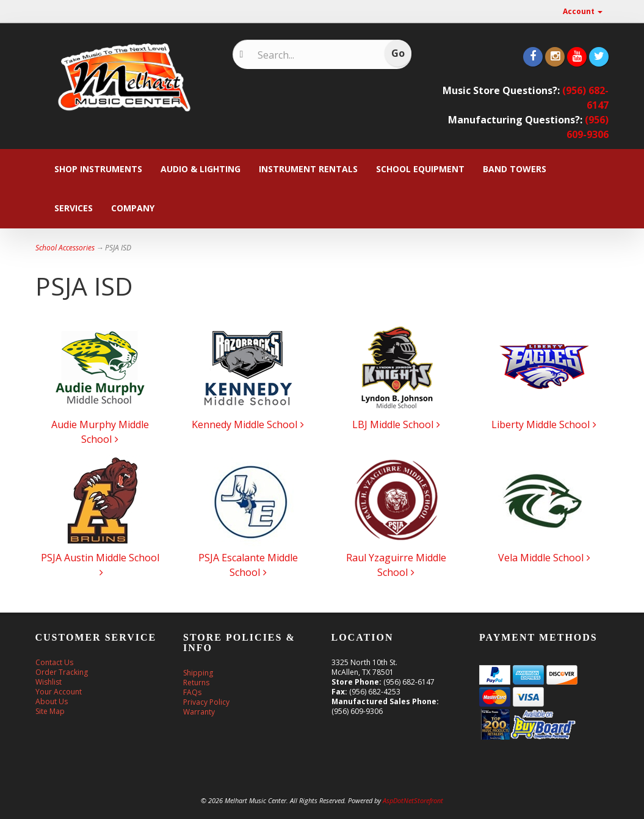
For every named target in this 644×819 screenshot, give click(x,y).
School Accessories (65, 248)
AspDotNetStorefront (413, 800)
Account (583, 11)
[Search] (315, 55)
